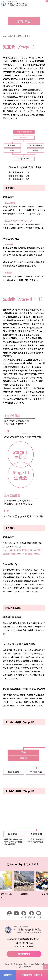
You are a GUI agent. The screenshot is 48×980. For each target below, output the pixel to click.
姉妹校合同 (32, 914)
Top (5, 36)
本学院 (24, 914)
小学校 (39, 914)
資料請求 (8, 975)
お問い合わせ (24, 954)
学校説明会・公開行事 (32, 975)
